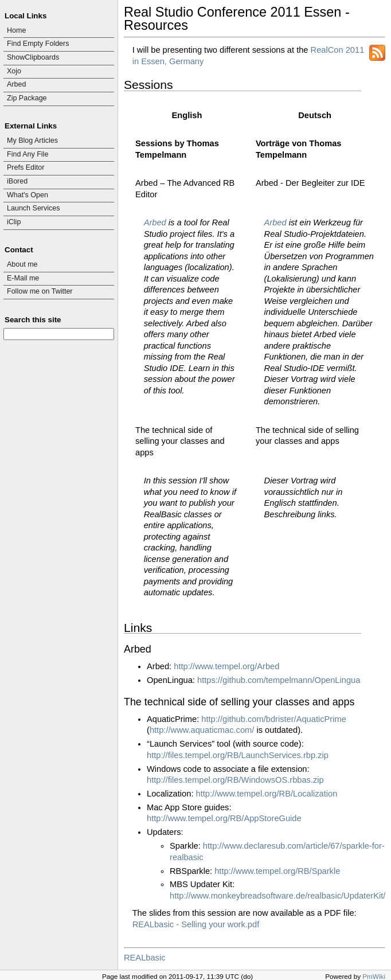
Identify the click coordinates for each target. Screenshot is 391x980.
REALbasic (145, 958)
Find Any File (28, 154)
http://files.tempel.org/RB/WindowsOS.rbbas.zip (235, 780)
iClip (14, 222)
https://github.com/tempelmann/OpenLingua (279, 680)
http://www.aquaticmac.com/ (202, 730)
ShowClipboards (33, 57)
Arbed (16, 84)
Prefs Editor (26, 167)
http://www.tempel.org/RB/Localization (267, 794)
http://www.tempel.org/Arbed (226, 666)
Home (16, 30)
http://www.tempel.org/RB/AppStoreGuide (224, 818)
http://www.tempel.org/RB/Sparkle (277, 871)
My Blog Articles (32, 140)
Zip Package (27, 98)
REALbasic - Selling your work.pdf (196, 924)
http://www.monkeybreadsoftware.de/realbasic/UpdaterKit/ (277, 896)
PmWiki (374, 976)
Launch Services (34, 208)
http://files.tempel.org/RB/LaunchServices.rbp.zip (238, 755)
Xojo (14, 71)
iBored (17, 181)
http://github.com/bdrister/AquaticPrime (274, 719)
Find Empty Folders (38, 44)
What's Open (28, 195)
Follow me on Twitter (40, 291)
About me (22, 264)
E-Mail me (23, 278)
